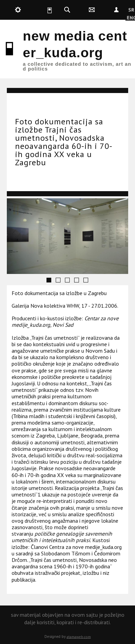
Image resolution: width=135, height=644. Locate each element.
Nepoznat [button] (116, 10)
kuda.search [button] (67, 10)
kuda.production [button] (18, 10)
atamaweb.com (79, 637)
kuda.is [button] (42, 10)
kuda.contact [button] (92, 10)
